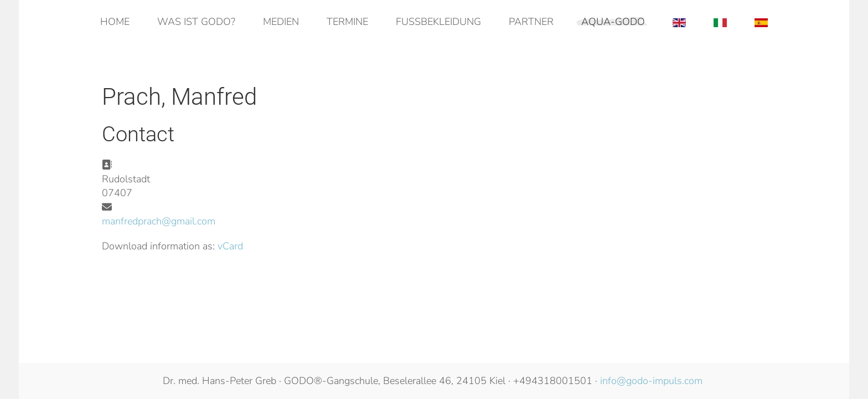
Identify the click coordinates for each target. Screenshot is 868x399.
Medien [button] (281, 22)
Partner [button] (531, 22)
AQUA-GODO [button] (613, 22)
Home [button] (115, 22)
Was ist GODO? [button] (196, 22)
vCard (230, 246)
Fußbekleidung (438, 22)
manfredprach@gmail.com (159, 221)
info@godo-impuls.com (651, 381)
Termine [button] (347, 22)
